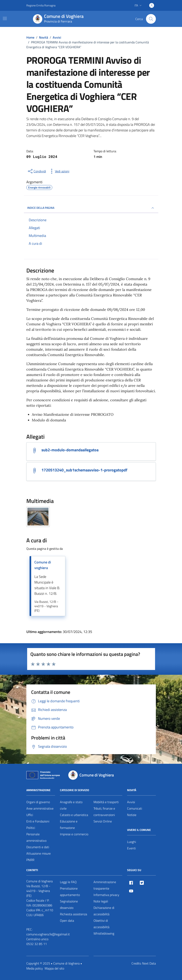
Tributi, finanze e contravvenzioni (104, 812)
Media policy (35, 968)
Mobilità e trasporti (106, 802)
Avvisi (131, 802)
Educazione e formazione (69, 824)
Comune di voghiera (43, 565)
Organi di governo (38, 802)
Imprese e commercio (74, 834)
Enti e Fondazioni (38, 821)
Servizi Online (103, 821)
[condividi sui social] (37, 171)
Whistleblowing (104, 933)
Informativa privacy (106, 895)
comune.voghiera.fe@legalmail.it (48, 934)
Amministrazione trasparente (105, 885)
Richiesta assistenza (74, 914)
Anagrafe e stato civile (71, 805)
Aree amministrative (40, 808)
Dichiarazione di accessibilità (104, 911)
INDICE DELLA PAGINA (91, 208)
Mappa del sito (54, 968)
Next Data (149, 963)
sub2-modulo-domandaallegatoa (70, 450)
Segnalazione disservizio (69, 904)
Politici (31, 828)
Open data (67, 921)
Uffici (30, 815)
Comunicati (135, 808)
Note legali (101, 901)
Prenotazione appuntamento (70, 892)
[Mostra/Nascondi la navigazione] (5, 18)
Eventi (131, 848)
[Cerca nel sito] (151, 19)
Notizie (132, 815)
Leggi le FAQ (68, 882)
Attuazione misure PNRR (39, 857)
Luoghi (132, 842)
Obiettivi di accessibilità (101, 924)
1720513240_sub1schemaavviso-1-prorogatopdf (84, 470)
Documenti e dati (38, 847)
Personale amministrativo (36, 837)
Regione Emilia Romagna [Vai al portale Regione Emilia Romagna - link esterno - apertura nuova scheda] (41, 5)
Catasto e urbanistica (74, 815)
